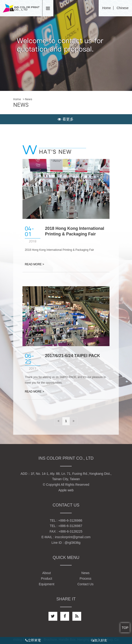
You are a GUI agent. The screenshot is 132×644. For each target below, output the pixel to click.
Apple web (66, 490)
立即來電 (33, 640)
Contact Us (85, 584)
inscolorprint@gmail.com (73, 537)
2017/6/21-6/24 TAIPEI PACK (72, 356)
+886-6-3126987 (70, 526)
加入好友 (99, 640)
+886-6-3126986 (70, 520)
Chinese (123, 8)
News (85, 573)
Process (85, 579)
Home (106, 8)
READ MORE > (34, 264)
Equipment (47, 584)
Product (46, 579)
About (47, 573)
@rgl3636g (72, 543)
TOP (125, 628)
